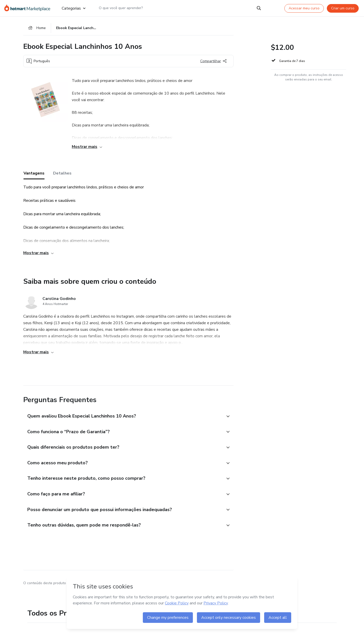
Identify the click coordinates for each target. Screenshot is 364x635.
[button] (123, 418)
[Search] (259, 8)
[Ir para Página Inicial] (29, 8)
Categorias (74, 8)
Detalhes (62, 175)
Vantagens (34, 175)
